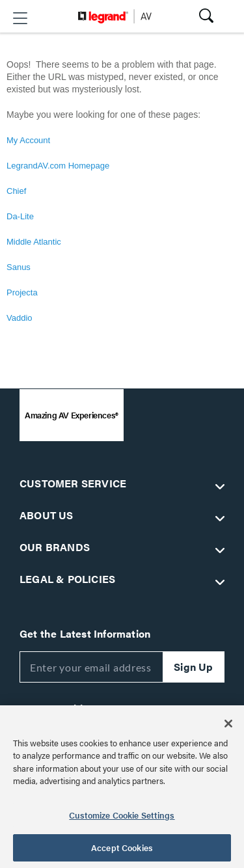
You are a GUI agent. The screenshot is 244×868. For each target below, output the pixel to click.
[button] (20, 18)
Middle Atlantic (34, 242)
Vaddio (20, 318)
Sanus (19, 267)
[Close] (228, 724)
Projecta (22, 292)
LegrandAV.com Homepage (58, 166)
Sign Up (193, 667)
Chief (16, 191)
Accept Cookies (122, 848)
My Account (28, 140)
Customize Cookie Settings (122, 815)
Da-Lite (20, 216)
